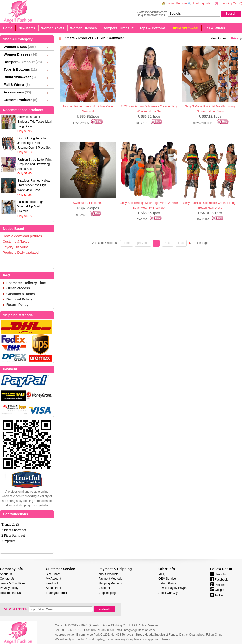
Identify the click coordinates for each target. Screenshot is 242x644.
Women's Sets (53, 28)
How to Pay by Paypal (173, 588)
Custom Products (21, 100)
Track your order (57, 593)
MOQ (162, 574)
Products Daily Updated (21, 253)
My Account (54, 579)
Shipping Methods (110, 583)
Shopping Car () (231, 3)
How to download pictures (22, 236)
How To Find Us (10, 593)
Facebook (219, 580)
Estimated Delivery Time (26, 283)
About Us (6, 574)
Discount (104, 588)
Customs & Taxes (16, 241)
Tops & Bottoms (153, 28)
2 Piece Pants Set (13, 535)
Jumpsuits (8, 541)
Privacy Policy (9, 588)
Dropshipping (107, 593)
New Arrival (219, 38)
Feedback (52, 583)
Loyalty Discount (15, 247)
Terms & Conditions (13, 583)
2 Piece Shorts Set (14, 530)
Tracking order (202, 3)
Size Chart (53, 574)
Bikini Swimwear (185, 28)
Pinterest (218, 585)
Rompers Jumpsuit (118, 28)
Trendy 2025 (10, 524)
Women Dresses (83, 28)
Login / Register (177, 3)
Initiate (69, 38)
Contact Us (7, 579)
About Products (109, 574)
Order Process (18, 288)
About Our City (168, 593)
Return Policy (17, 305)
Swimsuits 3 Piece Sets (88, 203)
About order (54, 588)
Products (86, 38)
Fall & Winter (215, 28)
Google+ (218, 590)
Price (235, 38)
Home (8, 28)
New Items (27, 28)
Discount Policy (19, 299)
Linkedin (218, 575)
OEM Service (167, 579)
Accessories (17, 92)
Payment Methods (110, 579)
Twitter (217, 595)
